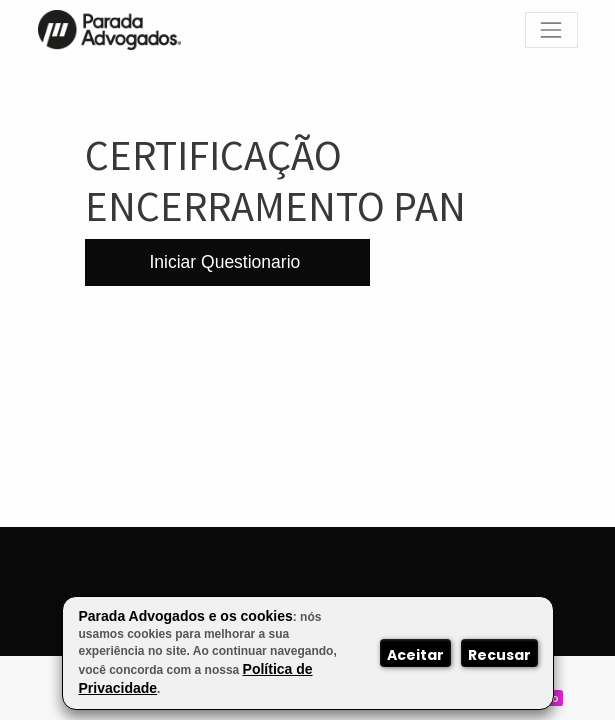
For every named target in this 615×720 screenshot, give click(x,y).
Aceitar (415, 655)
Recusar (499, 655)
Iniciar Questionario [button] (228, 262)
